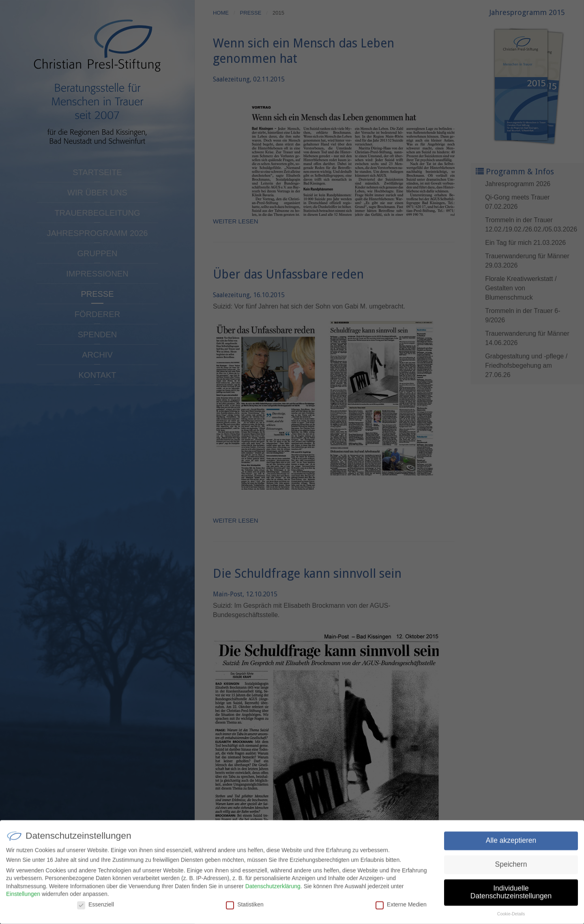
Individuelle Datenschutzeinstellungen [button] (511, 895)
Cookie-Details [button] (511, 917)
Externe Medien (401, 907)
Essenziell (96, 907)
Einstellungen (23, 897)
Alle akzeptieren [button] (511, 843)
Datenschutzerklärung (273, 889)
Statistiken (245, 907)
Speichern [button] (511, 867)
